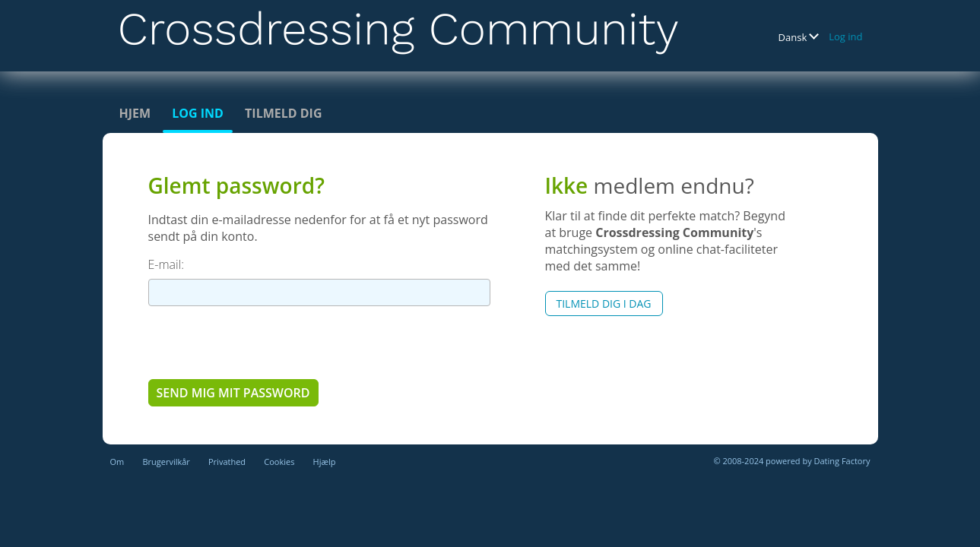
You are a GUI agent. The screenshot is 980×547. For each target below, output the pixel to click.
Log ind (845, 36)
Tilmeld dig (283, 113)
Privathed (227, 462)
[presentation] (264, 342)
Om (117, 462)
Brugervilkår (166, 462)
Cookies (279, 462)
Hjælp (325, 462)
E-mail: (167, 264)
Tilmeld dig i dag (604, 304)
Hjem (135, 113)
